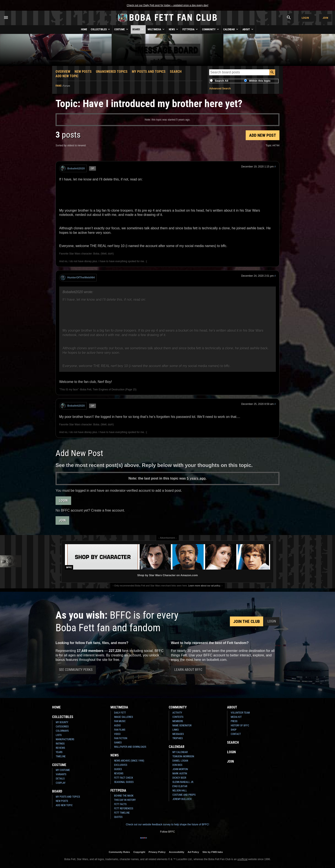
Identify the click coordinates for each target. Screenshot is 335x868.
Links (176, 730)
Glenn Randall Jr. (183, 782)
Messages (178, 734)
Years (59, 752)
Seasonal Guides (124, 782)
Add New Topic (67, 76)
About (248, 29)
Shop (234, 730)
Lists (59, 735)
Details (60, 779)
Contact (236, 734)
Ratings (60, 744)
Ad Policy (193, 852)
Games (118, 743)
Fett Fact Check (124, 778)
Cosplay (61, 783)
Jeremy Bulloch (182, 799)
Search (176, 72)
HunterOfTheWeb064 (77, 278)
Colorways (62, 731)
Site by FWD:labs (213, 852)
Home (84, 29)
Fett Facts (120, 804)
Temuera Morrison (183, 756)
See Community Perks (76, 670)
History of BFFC (240, 726)
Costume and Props (184, 795)
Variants (61, 774)
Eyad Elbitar (180, 786)
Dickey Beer (179, 778)
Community (211, 29)
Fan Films (120, 730)
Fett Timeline (122, 813)
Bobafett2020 (73, 168)
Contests (178, 717)
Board (138, 29)
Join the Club (247, 621)
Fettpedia (190, 29)
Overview (63, 72)
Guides (118, 769)
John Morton (180, 769)
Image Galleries (123, 717)
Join (325, 18)
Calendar (231, 29)
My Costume (63, 770)
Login (305, 18)
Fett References (124, 808)
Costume (122, 29)
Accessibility (177, 852)
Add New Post (263, 135)
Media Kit (236, 717)
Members (178, 721)
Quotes (118, 817)
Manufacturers (65, 739)
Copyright (139, 852)
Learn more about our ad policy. (204, 586)
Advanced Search (220, 89)
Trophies (178, 738)
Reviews (60, 748)
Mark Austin (180, 773)
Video (117, 734)
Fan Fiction (121, 738)
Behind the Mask (124, 796)
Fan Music (120, 721)
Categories (62, 727)
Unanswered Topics (112, 72)
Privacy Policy (157, 852)
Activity (177, 713)
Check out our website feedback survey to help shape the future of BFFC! (167, 824)
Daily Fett (120, 713)
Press (234, 721)
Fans (59, 86)
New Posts (83, 72)
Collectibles (101, 29)
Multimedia (156, 29)
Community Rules (119, 852)
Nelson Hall (180, 791)
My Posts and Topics (149, 72)
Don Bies (177, 765)
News (174, 29)
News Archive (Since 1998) (129, 761)
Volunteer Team (240, 713)
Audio (117, 726)
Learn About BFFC (188, 670)
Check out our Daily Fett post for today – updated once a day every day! (167, 5)
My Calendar (180, 752)
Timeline (61, 756)
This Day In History (125, 800)
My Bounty (62, 722)
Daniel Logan (180, 761)
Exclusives (121, 765)
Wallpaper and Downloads (130, 747)
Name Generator (182, 726)
